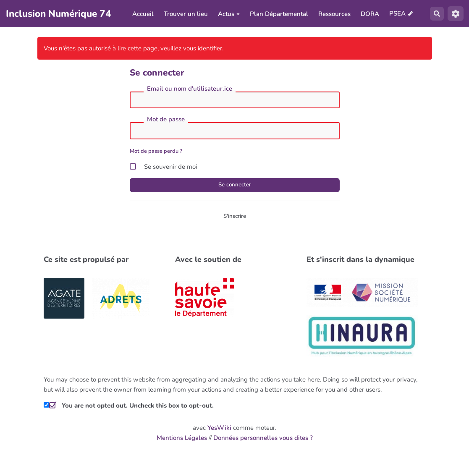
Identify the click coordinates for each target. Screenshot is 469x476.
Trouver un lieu (185, 15)
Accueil (142, 15)
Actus (228, 15)
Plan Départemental (278, 15)
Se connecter (235, 187)
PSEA (397, 14)
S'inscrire (234, 220)
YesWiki (219, 432)
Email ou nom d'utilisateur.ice (190, 90)
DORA (369, 15)
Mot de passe (166, 121)
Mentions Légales (182, 442)
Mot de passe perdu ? (156, 153)
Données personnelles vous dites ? (263, 442)
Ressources (334, 15)
